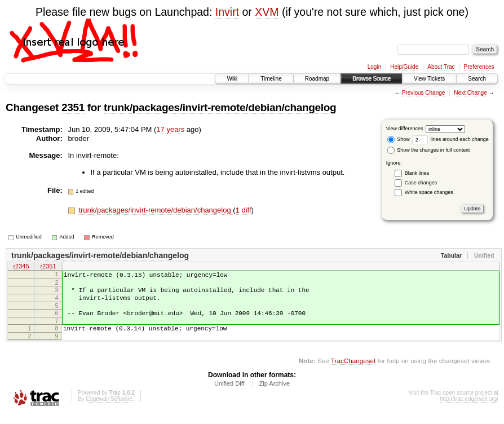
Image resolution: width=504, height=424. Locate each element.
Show (399, 139)
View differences (405, 129)
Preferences (479, 67)
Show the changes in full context (429, 150)
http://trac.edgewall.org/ (469, 409)
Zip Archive (275, 394)
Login (374, 67)
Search (477, 79)
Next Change (470, 93)
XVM (267, 12)
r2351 (48, 267)
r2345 (21, 267)
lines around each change (450, 139)
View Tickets (429, 79)
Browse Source (372, 79)
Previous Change (424, 93)
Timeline (271, 79)
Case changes (421, 183)
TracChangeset (353, 371)
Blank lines (417, 173)
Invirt (227, 12)
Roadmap (317, 79)
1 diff (244, 210)
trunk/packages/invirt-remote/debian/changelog (220, 107)
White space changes (429, 192)
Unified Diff (229, 394)
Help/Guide (404, 67)
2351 (73, 107)
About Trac (441, 67)
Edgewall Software (109, 409)
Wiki (232, 79)
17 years (170, 129)
